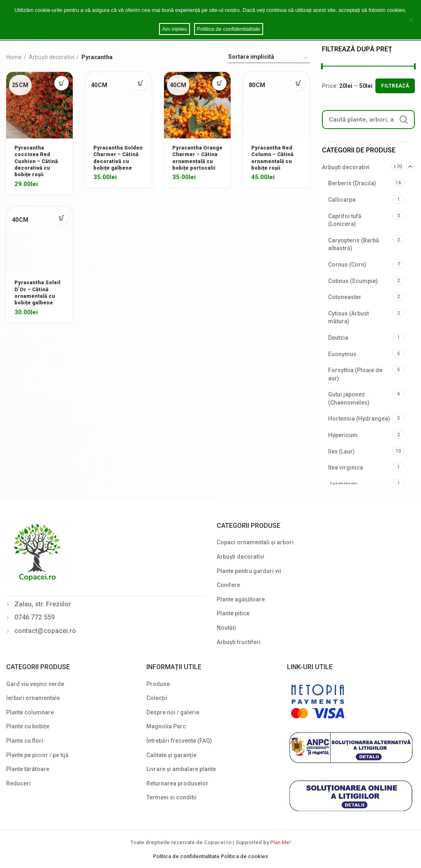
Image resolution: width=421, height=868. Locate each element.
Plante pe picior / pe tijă (37, 755)
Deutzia (338, 338)
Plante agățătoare (241, 599)
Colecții (157, 698)
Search (404, 120)
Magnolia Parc (166, 726)
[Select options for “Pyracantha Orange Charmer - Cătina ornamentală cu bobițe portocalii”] (219, 83)
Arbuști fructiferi (239, 642)
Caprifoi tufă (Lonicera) (345, 220)
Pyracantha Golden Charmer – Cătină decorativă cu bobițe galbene (117, 163)
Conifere (228, 585)
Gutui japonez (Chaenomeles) (349, 398)
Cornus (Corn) (347, 265)
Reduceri (19, 783)
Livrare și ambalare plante (181, 769)
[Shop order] (268, 58)
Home (14, 57)
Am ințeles (176, 29)
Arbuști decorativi (52, 57)
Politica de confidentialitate (187, 856)
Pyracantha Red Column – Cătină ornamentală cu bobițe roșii (274, 160)
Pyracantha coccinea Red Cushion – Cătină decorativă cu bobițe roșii (38, 163)
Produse (158, 684)
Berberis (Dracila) (352, 183)
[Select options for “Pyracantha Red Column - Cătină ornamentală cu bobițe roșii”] (298, 83)
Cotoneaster (345, 297)
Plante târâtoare (28, 769)
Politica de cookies (244, 856)
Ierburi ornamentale (33, 698)
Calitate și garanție (171, 755)
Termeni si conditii (171, 797)
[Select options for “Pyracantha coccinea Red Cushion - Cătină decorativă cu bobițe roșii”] (61, 83)
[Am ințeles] (411, 20)
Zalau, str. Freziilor (43, 604)
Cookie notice (211, 18)
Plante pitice (233, 613)
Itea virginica (346, 467)
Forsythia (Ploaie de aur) (355, 374)
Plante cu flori (25, 741)
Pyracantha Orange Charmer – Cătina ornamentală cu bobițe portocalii (196, 163)
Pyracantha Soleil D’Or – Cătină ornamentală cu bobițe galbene (39, 298)
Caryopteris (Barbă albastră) (354, 244)
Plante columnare (30, 712)
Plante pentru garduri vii (249, 571)
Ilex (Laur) (341, 451)
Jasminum (343, 484)
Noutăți (227, 628)
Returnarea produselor (177, 783)
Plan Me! (280, 842)
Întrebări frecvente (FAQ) (179, 741)
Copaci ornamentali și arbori (255, 542)
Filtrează (395, 86)
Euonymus (342, 354)
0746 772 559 (35, 617)
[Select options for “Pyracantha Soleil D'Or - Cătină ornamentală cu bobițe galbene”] (61, 222)
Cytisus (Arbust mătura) (348, 318)
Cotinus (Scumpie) (353, 281)
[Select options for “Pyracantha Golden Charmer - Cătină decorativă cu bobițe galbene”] (140, 83)
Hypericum (343, 435)
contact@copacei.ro (45, 631)
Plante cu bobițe (28, 726)
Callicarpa (342, 200)
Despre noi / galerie (173, 712)
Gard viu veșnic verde (35, 684)
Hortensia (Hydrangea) (359, 419)
